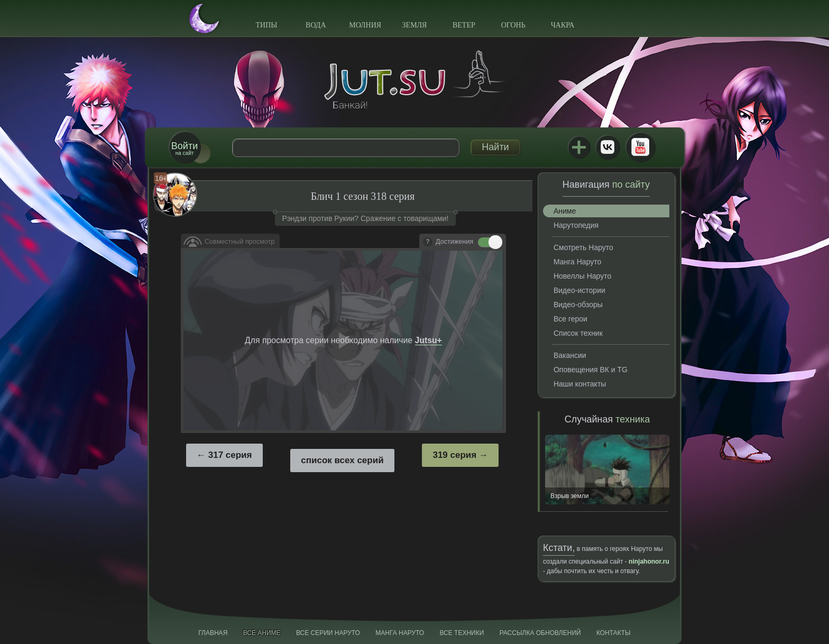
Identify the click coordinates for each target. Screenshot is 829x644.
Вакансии (570, 355)
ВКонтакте (607, 147)
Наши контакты (580, 384)
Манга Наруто (577, 262)
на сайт (185, 148)
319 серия (454, 455)
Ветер (464, 25)
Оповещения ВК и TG (591, 370)
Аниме (565, 211)
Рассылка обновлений (540, 633)
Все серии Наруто (328, 633)
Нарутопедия (576, 225)
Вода (316, 25)
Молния (365, 25)
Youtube (640, 147)
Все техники (462, 633)
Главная (213, 633)
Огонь (513, 25)
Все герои (570, 319)
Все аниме (262, 633)
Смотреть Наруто (583, 247)
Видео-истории (579, 290)
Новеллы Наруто (582, 276)
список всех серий (342, 460)
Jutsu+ (579, 147)
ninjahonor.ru (649, 562)
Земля (415, 25)
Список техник (578, 333)
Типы (266, 25)
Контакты (614, 633)
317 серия (230, 455)
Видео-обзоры (578, 305)
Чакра (563, 25)
